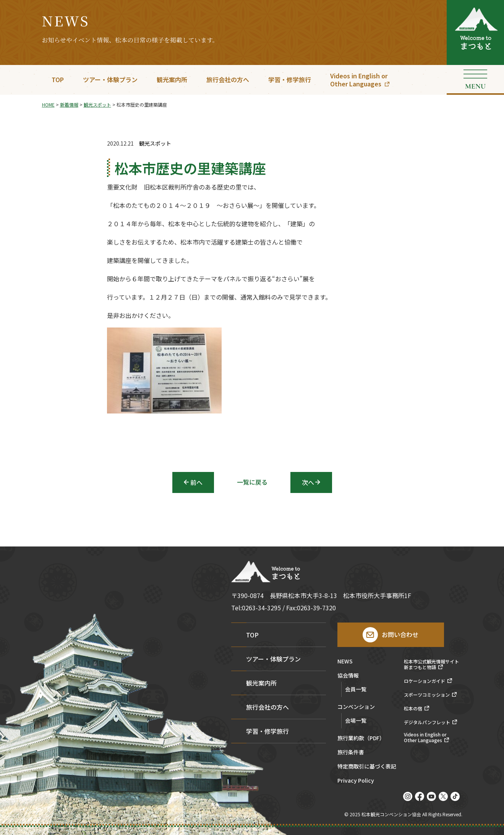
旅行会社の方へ (228, 79)
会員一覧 (356, 689)
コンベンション (356, 707)
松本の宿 (413, 709)
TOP (58, 79)
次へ (308, 482)
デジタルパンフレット (427, 722)
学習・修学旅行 (290, 79)
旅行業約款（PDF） (361, 739)
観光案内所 (172, 79)
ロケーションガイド (425, 681)
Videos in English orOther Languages (359, 80)
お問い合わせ (400, 634)
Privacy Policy (356, 781)
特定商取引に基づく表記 (367, 767)
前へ (196, 482)
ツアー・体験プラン (110, 79)
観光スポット (155, 143)
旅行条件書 (351, 753)
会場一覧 (356, 720)
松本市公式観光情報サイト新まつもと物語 (431, 664)
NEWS (345, 662)
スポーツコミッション (427, 695)
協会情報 (348, 676)
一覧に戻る (252, 482)
